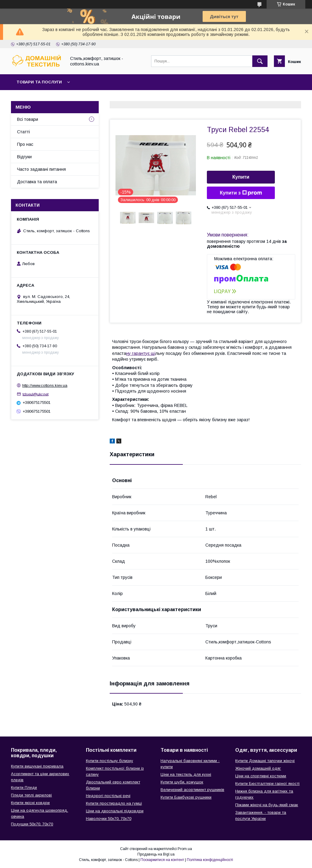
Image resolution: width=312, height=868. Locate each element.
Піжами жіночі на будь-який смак (267, 805)
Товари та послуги (39, 82)
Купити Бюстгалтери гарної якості (267, 784)
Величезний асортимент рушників (192, 790)
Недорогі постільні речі (108, 796)
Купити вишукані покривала (37, 766)
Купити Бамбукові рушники (186, 797)
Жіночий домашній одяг (258, 768)
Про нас (25, 144)
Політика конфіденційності (210, 860)
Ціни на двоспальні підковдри (115, 811)
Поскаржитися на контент (162, 860)
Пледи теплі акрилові (31, 795)
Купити (241, 177)
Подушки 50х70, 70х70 (32, 824)
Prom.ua (185, 849)
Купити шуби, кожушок (182, 782)
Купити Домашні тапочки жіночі (265, 761)
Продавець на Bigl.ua (156, 854)
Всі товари (28, 119)
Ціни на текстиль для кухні (186, 774)
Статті (23, 132)
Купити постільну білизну (110, 761)
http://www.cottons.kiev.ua (45, 385)
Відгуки (24, 157)
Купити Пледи (24, 787)
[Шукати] (260, 61)
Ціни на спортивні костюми (261, 776)
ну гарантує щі (141, 353)
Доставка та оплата (37, 182)
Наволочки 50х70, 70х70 (109, 819)
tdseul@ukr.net (35, 394)
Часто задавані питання (41, 169)
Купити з (241, 193)
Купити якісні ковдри (30, 803)
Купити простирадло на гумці (114, 803)
